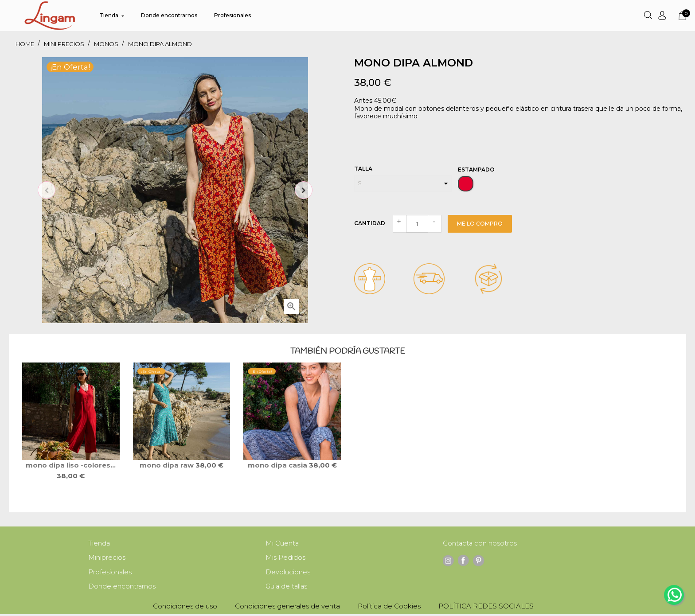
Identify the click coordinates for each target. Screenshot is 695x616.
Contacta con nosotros (480, 544)
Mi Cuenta (282, 544)
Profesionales (110, 573)
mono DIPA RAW (168, 465)
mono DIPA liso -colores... (71, 465)
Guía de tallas (287, 588)
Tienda (99, 544)
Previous (47, 190)
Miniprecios (107, 558)
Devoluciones (288, 573)
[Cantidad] (417, 224)
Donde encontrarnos (122, 588)
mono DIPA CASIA (278, 465)
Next (304, 190)
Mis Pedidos (285, 558)
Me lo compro (480, 224)
